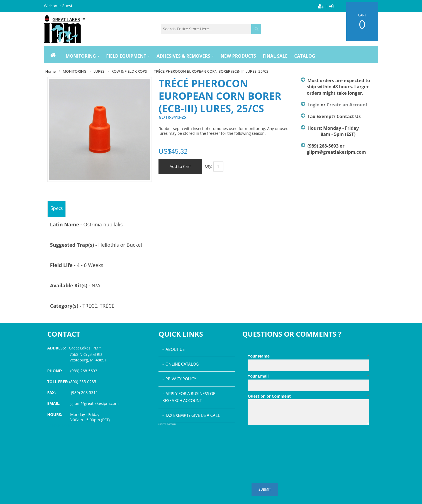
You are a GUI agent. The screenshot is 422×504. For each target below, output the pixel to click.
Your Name (308, 356)
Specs (57, 209)
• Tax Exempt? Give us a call (191, 416)
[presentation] (290, 441)
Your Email (308, 376)
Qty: (208, 166)
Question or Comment (308, 396)
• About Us (174, 350)
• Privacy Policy (179, 379)
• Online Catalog (180, 364)
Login (314, 105)
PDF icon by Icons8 (167, 425)
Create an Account (347, 105)
